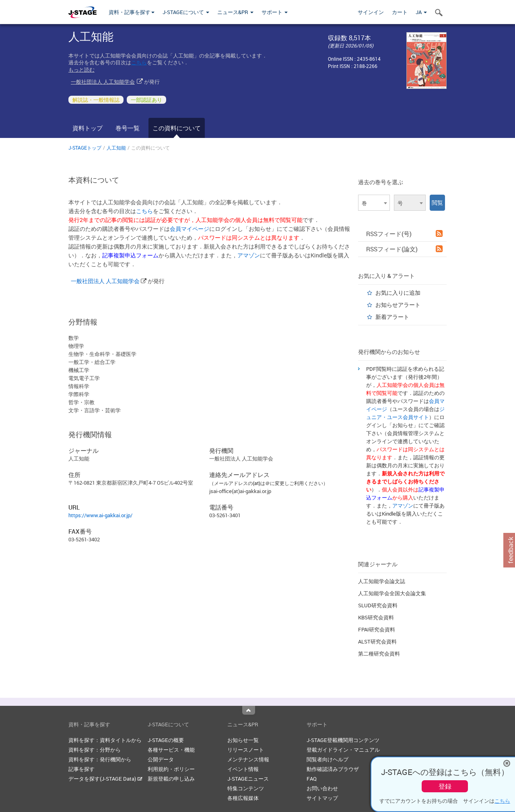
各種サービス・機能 (171, 750)
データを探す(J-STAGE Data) (105, 779)
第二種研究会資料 (379, 654)
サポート (275, 12)
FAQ (312, 779)
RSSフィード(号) (404, 234)
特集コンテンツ (246, 788)
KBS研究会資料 (376, 617)
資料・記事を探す (132, 12)
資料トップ (88, 128)
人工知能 (116, 148)
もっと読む (81, 70)
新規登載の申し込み (171, 779)
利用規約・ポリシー (171, 769)
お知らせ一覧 (243, 740)
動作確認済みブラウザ (333, 769)
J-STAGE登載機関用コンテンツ (343, 740)
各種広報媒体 (243, 798)
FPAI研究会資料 (377, 629)
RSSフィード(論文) (404, 249)
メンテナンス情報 (248, 759)
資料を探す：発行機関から (100, 759)
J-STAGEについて (186, 12)
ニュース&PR (235, 12)
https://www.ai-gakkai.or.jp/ (100, 515)
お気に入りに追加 (398, 293)
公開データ (161, 759)
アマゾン (249, 255)
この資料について (177, 128)
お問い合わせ (322, 788)
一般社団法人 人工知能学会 (103, 82)
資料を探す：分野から (95, 750)
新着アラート (392, 317)
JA (421, 12)
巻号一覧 (128, 128)
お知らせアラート (398, 305)
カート (400, 12)
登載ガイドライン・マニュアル (343, 750)
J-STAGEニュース (248, 779)
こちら (139, 62)
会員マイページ (190, 229)
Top (249, 710)
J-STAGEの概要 (166, 740)
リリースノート (246, 750)
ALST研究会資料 (377, 641)
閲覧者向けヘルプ (328, 759)
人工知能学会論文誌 (382, 581)
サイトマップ (322, 798)
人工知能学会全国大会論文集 (392, 593)
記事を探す (81, 769)
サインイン (371, 12)
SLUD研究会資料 (378, 605)
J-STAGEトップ (85, 148)
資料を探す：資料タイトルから (105, 740)
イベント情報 (243, 769)
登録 (445, 786)
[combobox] (374, 203)
